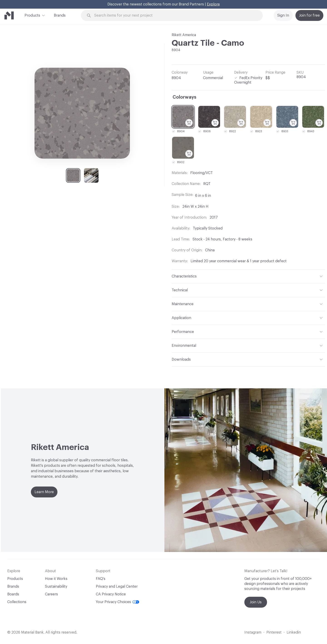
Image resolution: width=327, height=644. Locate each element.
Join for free (309, 15)
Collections (17, 602)
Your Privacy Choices (118, 602)
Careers (51, 594)
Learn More (44, 492)
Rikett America (184, 35)
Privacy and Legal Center (117, 587)
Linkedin (294, 632)
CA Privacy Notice (111, 594)
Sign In (283, 15)
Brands (60, 15)
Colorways (185, 97)
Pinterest (274, 632)
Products (32, 15)
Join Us (256, 602)
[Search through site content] (174, 16)
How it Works (56, 579)
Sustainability (56, 587)
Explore (213, 4)
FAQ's (101, 579)
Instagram (253, 632)
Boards (13, 594)
